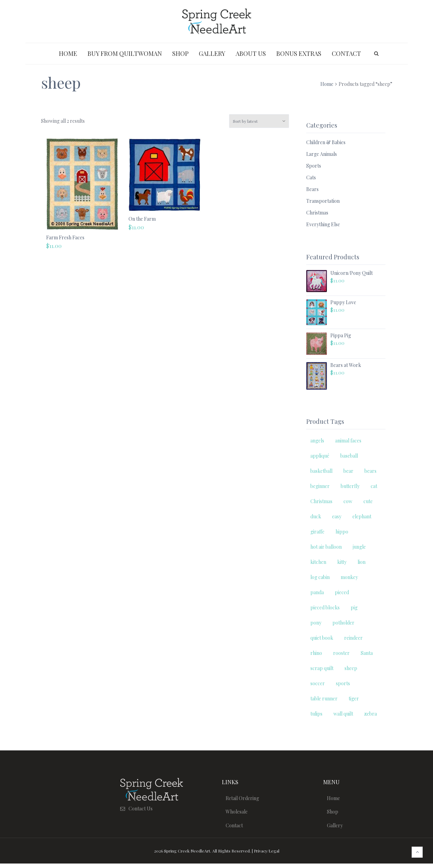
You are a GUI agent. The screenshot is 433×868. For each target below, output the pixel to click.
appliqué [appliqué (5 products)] (320, 456)
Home (327, 84)
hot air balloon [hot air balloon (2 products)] (326, 547)
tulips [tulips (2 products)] (316, 714)
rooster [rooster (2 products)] (341, 653)
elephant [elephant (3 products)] (362, 516)
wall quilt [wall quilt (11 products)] (343, 714)
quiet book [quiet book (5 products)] (322, 638)
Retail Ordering (244, 799)
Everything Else (323, 224)
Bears (312, 189)
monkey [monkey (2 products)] (349, 577)
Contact (236, 829)
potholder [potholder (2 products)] (343, 623)
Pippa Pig (341, 336)
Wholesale (238, 814)
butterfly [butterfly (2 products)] (350, 486)
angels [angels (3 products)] (317, 441)
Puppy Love (343, 302)
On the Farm (142, 219)
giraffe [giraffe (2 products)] (317, 532)
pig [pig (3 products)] (354, 607)
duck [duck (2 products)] (316, 516)
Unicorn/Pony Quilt (352, 273)
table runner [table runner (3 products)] (324, 699)
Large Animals (322, 154)
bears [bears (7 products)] (370, 471)
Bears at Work (346, 365)
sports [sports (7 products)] (343, 683)
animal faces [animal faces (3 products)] (348, 441)
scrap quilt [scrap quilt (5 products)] (322, 668)
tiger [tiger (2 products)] (354, 699)
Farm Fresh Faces (65, 237)
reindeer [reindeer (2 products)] (353, 638)
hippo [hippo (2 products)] (342, 532)
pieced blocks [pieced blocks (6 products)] (325, 607)
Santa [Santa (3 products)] (367, 653)
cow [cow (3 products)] (348, 501)
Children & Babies (326, 142)
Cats (311, 177)
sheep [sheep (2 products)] (351, 668)
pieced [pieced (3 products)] (342, 592)
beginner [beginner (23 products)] (320, 486)
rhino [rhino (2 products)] (316, 653)
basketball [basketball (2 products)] (321, 471)
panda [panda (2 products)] (317, 592)
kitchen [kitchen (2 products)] (318, 562)
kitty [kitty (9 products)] (342, 562)
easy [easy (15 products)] (337, 516)
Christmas (317, 213)
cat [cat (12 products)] (374, 486)
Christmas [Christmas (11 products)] (321, 501)
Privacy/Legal (267, 855)
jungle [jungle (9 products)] (359, 547)
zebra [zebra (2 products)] (370, 714)
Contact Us (141, 809)
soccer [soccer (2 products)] (318, 683)
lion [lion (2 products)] (362, 562)
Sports (314, 166)
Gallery (336, 829)
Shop (334, 814)
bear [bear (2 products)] (348, 471)
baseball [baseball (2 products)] (349, 456)
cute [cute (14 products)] (368, 501)
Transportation (323, 201)
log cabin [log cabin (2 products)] (320, 577)
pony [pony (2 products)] (316, 623)
